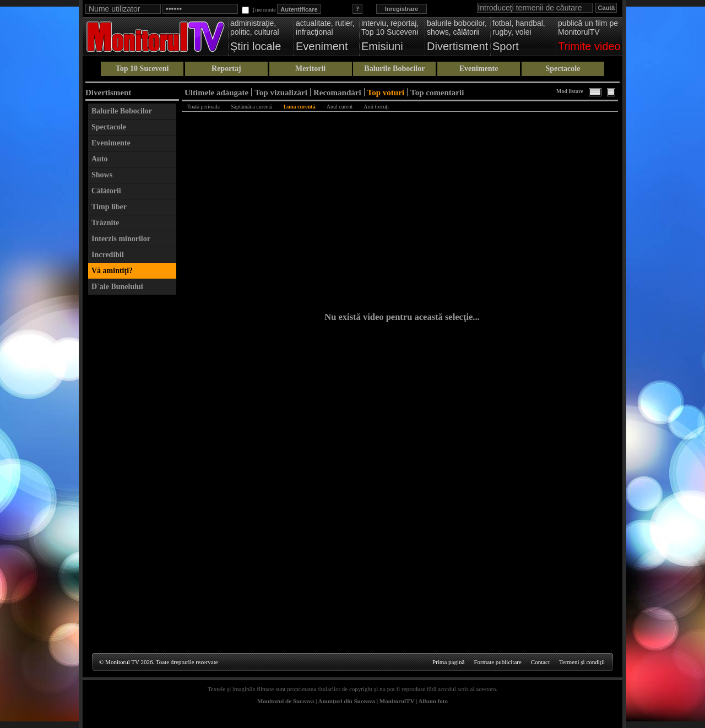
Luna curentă (300, 107)
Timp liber (109, 207)
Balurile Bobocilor (394, 69)
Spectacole (563, 69)
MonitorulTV (397, 701)
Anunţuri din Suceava (347, 701)
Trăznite (105, 223)
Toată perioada (204, 107)
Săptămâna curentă (252, 107)
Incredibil (108, 255)
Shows (102, 175)
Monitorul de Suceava (286, 701)
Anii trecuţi (376, 107)
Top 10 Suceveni (142, 69)
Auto (100, 159)
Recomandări (337, 92)
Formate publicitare (497, 662)
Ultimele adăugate (216, 92)
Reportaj (226, 69)
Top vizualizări (281, 92)
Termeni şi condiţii (582, 662)
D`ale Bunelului (117, 287)
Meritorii (310, 69)
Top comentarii (437, 92)
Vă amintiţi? (112, 271)
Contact (540, 662)
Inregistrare (402, 9)
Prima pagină (448, 662)
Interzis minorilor (121, 239)
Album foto (433, 701)
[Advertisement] (132, 466)
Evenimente (479, 69)
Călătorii (106, 191)
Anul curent (340, 107)
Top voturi (386, 92)
